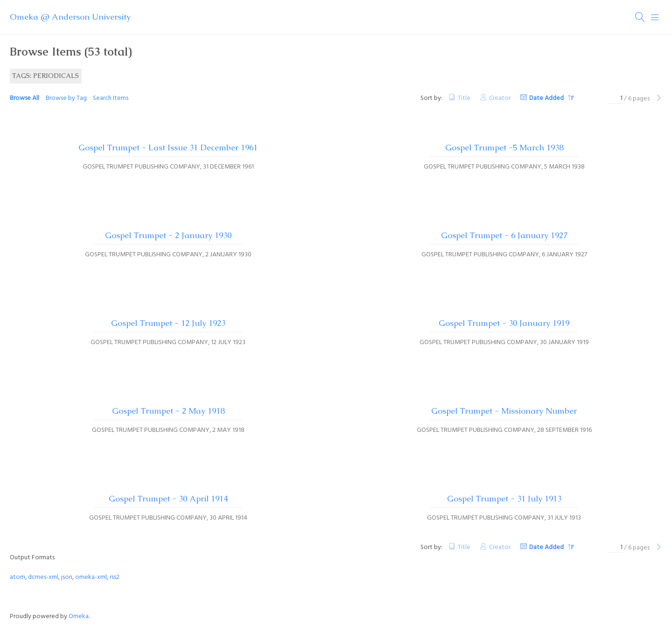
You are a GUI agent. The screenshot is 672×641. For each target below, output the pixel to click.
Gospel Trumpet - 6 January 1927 (504, 235)
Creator (500, 98)
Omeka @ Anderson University (70, 17)
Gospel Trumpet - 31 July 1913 (504, 499)
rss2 (115, 577)
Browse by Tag (66, 98)
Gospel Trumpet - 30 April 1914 (168, 499)
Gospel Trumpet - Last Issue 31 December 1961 (168, 148)
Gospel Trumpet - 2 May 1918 (168, 411)
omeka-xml (91, 577)
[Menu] (655, 17)
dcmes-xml (43, 577)
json (67, 577)
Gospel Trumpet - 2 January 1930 (168, 235)
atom (17, 577)
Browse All (24, 98)
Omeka (79, 616)
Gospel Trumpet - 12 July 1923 (168, 323)
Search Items (111, 98)
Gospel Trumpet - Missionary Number (504, 411)
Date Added (547, 98)
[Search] (640, 17)
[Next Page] (659, 99)
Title (464, 98)
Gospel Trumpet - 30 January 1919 (504, 323)
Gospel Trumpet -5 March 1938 (504, 148)
